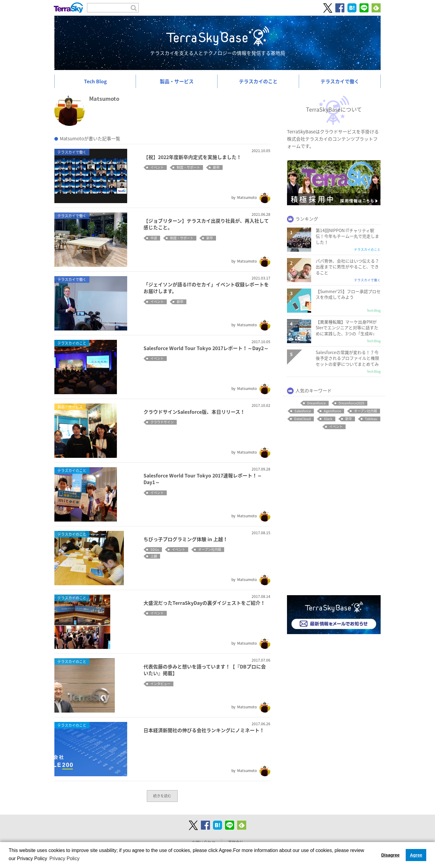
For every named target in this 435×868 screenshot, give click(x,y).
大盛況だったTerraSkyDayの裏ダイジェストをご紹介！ (204, 603)
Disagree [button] (390, 855)
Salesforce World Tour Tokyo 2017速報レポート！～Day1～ (203, 479)
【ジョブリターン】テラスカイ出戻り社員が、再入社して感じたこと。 (206, 224)
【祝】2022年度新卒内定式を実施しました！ (192, 157)
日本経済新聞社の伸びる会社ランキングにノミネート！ (204, 730)
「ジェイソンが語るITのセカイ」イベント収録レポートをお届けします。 (206, 288)
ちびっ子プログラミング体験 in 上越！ (186, 539)
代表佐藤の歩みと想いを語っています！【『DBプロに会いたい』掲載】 (205, 670)
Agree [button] (416, 855)
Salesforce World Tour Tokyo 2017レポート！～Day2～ (206, 348)
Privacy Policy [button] (65, 858)
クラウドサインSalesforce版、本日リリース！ (194, 412)
